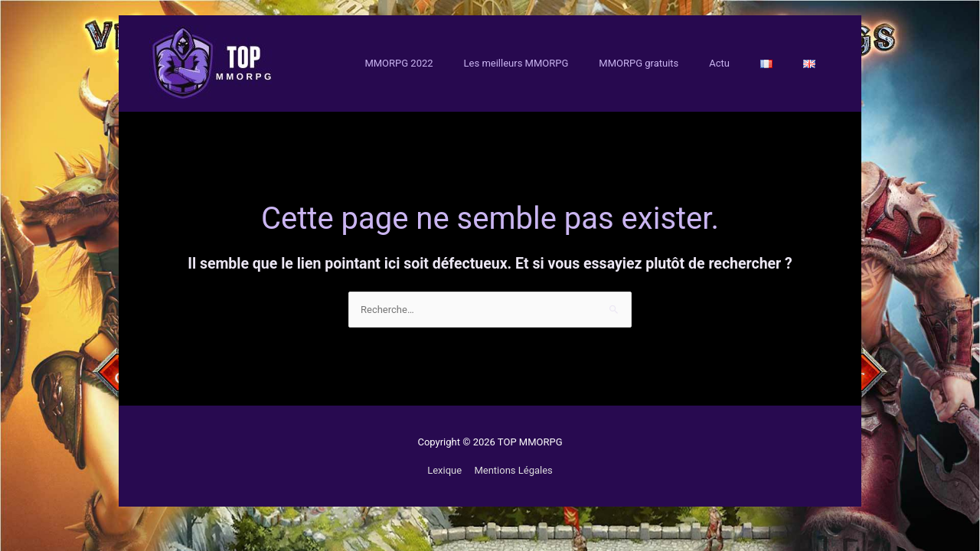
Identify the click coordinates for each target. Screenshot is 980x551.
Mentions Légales (513, 470)
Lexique (444, 470)
